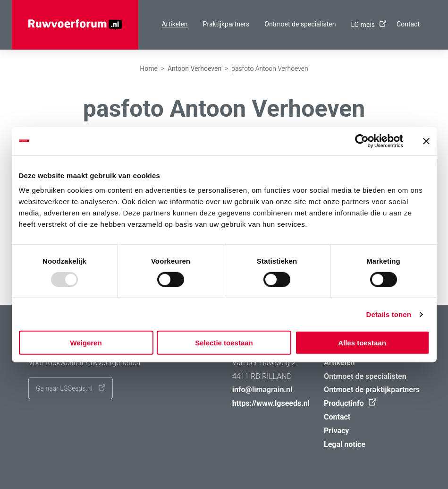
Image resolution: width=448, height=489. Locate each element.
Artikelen (174, 24)
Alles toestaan (362, 343)
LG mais (366, 25)
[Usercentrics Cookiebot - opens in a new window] (362, 141)
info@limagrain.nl (262, 390)
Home (149, 69)
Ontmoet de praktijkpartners (372, 390)
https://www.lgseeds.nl (271, 403)
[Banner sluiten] (426, 141)
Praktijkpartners (226, 24)
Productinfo (348, 403)
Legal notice (345, 444)
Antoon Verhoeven (194, 69)
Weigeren (86, 343)
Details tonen (389, 314)
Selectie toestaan (224, 343)
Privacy (336, 431)
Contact (408, 24)
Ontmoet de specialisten (300, 24)
